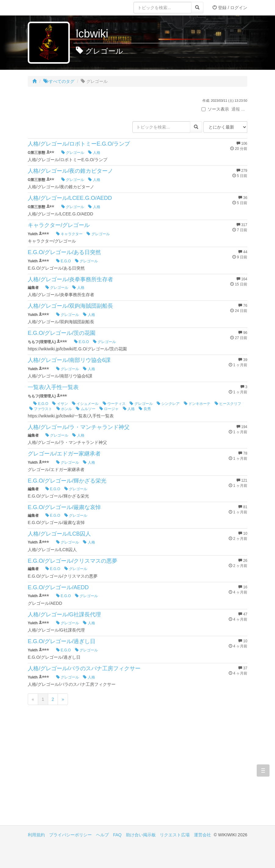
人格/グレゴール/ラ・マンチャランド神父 (79, 427)
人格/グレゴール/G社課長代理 (64, 615)
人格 (94, 153)
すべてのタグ (59, 81)
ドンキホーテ (197, 404)
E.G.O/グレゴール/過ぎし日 (62, 641)
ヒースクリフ (228, 404)
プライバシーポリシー (70, 835)
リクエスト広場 (175, 835)
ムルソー (86, 409)
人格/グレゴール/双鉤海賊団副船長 (70, 306)
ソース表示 (215, 109)
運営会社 (202, 835)
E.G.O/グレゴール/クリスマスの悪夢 (73, 561)
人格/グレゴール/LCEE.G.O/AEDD (70, 198)
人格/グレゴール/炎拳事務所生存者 (70, 279)
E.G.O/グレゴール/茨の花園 (62, 333)
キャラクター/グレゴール (59, 225)
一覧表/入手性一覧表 (53, 387)
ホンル (64, 409)
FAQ (117, 835)
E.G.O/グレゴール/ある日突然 (64, 252)
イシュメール (85, 404)
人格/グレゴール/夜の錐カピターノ (70, 171)
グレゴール (73, 153)
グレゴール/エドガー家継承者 (64, 454)
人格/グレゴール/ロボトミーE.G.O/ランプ (79, 144)
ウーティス (114, 404)
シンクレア (168, 404)
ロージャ (109, 409)
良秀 (145, 409)
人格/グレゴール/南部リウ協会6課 (69, 360)
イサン (60, 404)
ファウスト (41, 409)
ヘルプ (102, 835)
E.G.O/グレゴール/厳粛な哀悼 (64, 507)
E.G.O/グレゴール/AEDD (58, 587)
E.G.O (64, 261)
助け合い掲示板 (141, 835)
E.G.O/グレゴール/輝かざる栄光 (67, 481)
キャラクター (69, 234)
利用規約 (36, 835)
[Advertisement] (83, 774)
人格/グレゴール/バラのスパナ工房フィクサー (84, 668)
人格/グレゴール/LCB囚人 (59, 534)
